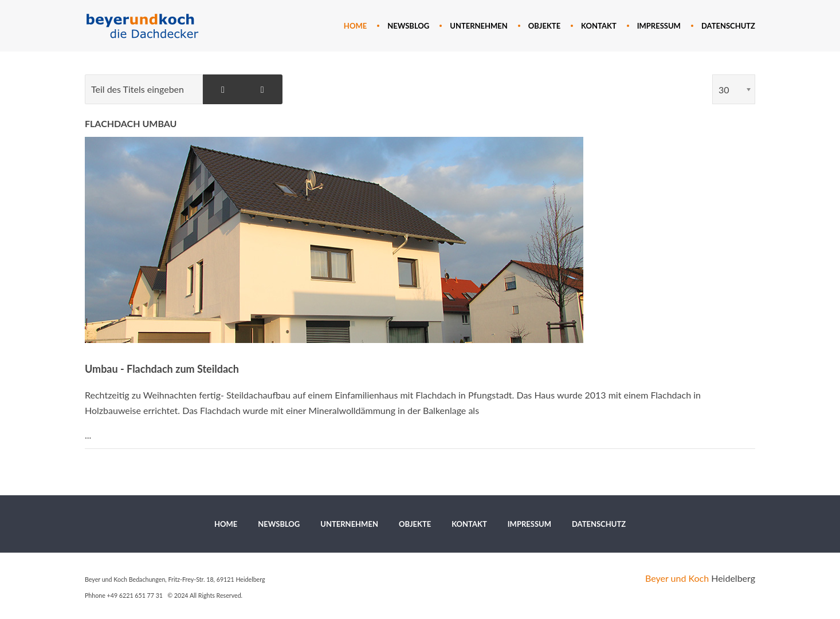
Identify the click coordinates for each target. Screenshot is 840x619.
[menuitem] (355, 26)
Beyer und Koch (677, 578)
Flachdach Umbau (131, 123)
